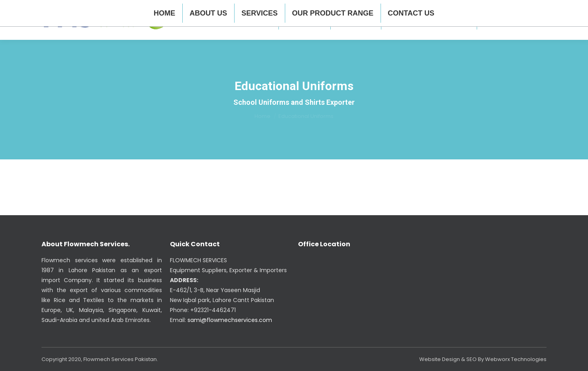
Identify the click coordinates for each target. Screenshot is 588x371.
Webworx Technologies (516, 359)
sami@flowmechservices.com (230, 320)
